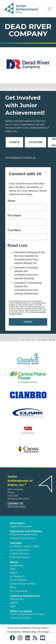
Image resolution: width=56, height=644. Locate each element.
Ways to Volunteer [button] (21, 526)
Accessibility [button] (14, 632)
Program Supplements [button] (24, 534)
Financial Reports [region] (20, 557)
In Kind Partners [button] (19, 554)
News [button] (13, 587)
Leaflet (22, 340)
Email (12, 201)
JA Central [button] (43, 632)
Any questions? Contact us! (20, 157)
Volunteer (35, 142)
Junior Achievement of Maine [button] (27, 614)
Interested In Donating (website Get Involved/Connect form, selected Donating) (27, 273)
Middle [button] (14, 603)
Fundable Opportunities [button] (24, 546)
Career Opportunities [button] (22, 584)
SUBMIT (28, 322)
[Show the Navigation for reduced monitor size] (49, 9)
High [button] (13, 606)
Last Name (15, 230)
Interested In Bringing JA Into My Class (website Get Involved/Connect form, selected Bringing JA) (29, 258)
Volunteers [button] (17, 523)
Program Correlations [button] (23, 538)
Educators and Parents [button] (26, 531)
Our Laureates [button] (18, 591)
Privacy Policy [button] (40, 628)
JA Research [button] (17, 576)
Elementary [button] (17, 599)
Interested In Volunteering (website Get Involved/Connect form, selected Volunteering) (28, 288)
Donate (14, 142)
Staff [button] (13, 569)
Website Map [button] (29, 632)
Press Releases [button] (18, 580)
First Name (15, 216)
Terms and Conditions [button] (19, 628)
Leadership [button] (16, 565)
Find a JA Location (20, 618)
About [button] (14, 562)
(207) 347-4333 (16, 506)
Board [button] (13, 573)
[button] (13, 638)
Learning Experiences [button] (25, 596)
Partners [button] (16, 543)
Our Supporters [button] (19, 550)
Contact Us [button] (15, 503)
